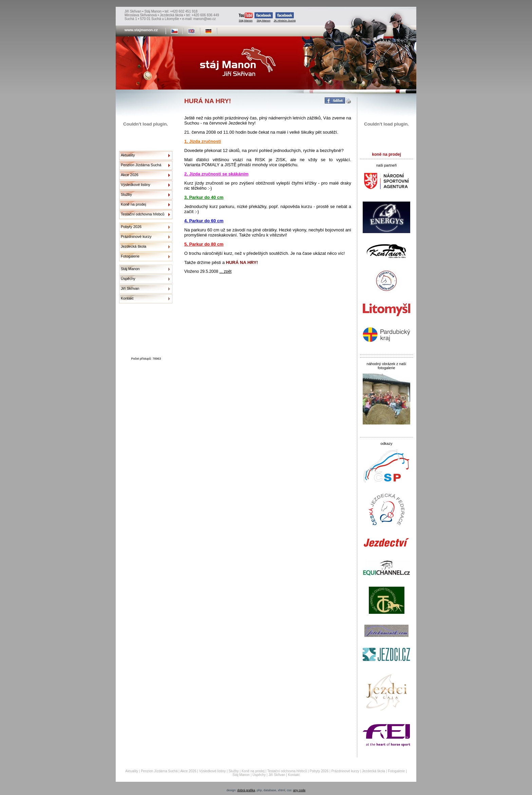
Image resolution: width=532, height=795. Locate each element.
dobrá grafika (246, 790)
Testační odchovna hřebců (142, 214)
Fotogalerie (130, 256)
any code (299, 790)
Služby (126, 194)
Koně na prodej (134, 204)
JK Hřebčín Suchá (285, 17)
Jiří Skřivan (130, 288)
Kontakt (127, 298)
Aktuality (128, 155)
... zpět (225, 271)
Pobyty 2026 (131, 227)
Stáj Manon (246, 17)
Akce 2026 (130, 175)
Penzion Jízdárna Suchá (141, 165)
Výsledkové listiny (136, 185)
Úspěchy (128, 279)
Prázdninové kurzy (136, 236)
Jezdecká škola (134, 246)
